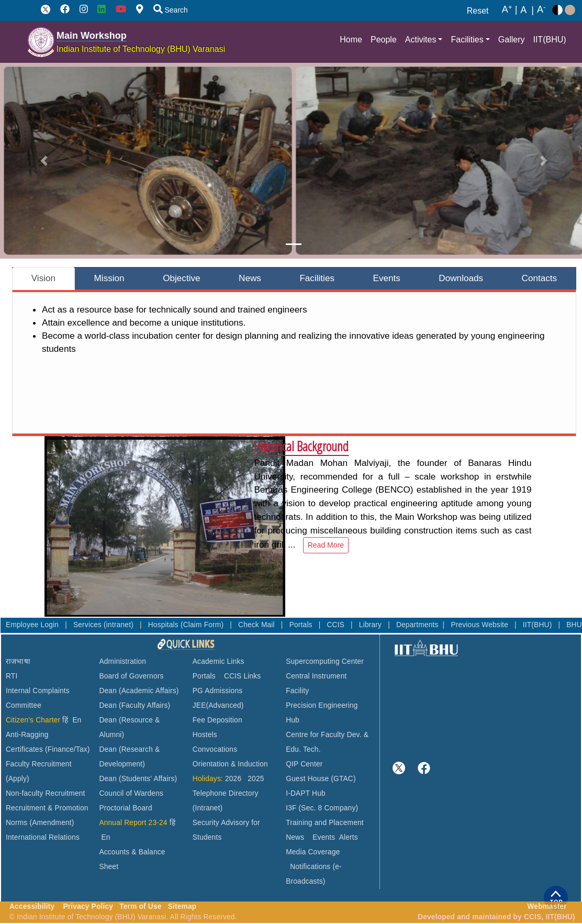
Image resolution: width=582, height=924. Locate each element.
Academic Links (219, 661)
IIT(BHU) (549, 40)
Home (351, 40)
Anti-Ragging (27, 735)
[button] (44, 161)
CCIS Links (243, 676)
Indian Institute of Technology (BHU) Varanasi (141, 49)
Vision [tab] (43, 278)
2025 (256, 779)
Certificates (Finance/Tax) (48, 749)
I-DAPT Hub (306, 793)
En (77, 720)
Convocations (215, 749)
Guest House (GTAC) (321, 779)
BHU (574, 625)
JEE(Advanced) (218, 705)
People (384, 40)
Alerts (349, 837)
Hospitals (164, 625)
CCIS (337, 625)
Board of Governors (131, 676)
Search (171, 10)
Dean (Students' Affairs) (138, 779)
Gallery (512, 40)
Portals (302, 625)
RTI (12, 676)
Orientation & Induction (230, 764)
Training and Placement (325, 823)
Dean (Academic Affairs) (139, 691)
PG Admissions (218, 691)
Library (371, 625)
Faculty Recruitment (39, 764)
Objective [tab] (181, 278)
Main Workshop (92, 36)
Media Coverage (313, 852)
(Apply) (18, 779)
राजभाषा (18, 661)
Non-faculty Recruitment (46, 793)
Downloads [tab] (461, 278)
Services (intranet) (104, 625)
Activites (421, 40)
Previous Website (480, 625)
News (295, 837)
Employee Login (33, 625)
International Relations (43, 837)
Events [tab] (387, 278)
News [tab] (250, 278)
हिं (65, 720)
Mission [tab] (109, 278)
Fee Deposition (217, 720)
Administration (122, 661)
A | (510, 10)
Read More (326, 545)
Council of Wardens (131, 793)
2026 (233, 779)
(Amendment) (52, 823)
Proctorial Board (125, 808)
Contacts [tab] (540, 278)
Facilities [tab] (317, 278)
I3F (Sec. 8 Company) (322, 808)
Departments (417, 625)
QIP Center (304, 764)
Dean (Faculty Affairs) (135, 705)
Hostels (205, 735)
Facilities (467, 40)
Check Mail (258, 625)
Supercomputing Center (325, 661)
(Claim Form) (203, 625)
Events (324, 837)
